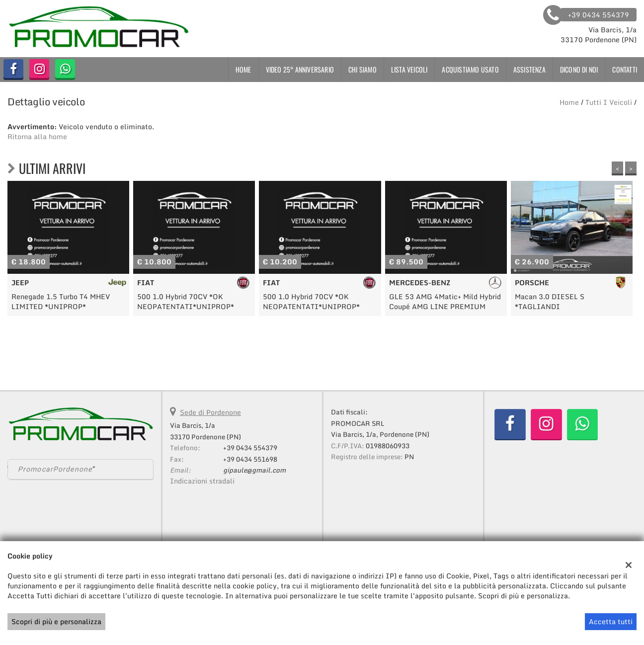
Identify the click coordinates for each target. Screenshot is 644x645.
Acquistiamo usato (470, 69)
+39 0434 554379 (250, 448)
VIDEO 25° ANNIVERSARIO (300, 69)
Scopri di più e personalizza (56, 621)
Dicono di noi (579, 69)
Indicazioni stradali (202, 481)
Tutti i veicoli (609, 102)
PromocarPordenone (55, 469)
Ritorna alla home (37, 136)
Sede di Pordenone (210, 412)
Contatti (625, 69)
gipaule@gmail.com (254, 470)
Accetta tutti (611, 621)
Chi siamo (362, 69)
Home (243, 69)
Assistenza (529, 69)
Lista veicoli (409, 69)
